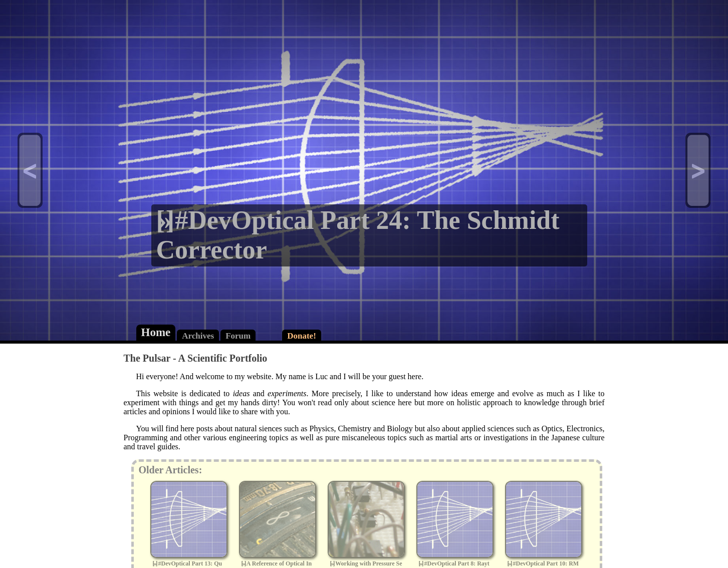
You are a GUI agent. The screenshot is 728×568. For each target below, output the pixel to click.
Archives (198, 336)
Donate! (302, 336)
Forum (238, 336)
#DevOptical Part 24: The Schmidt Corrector (358, 235)
